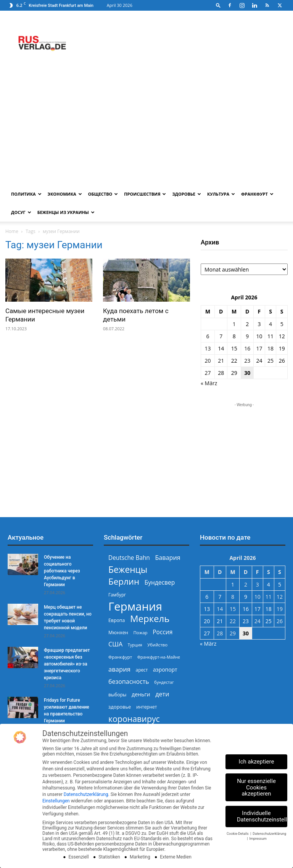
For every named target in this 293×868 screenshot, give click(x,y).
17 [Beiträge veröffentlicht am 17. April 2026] (259, 348)
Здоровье (187, 194)
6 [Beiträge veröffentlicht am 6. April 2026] (208, 336)
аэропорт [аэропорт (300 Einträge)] (165, 669)
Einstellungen (56, 801)
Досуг (21, 212)
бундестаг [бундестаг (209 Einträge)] (164, 682)
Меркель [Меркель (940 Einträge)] (150, 618)
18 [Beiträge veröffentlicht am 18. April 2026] (270, 348)
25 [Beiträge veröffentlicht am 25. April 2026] (270, 361)
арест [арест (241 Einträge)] (142, 670)
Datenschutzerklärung (86, 794)
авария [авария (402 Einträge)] (119, 669)
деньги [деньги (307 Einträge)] (141, 694)
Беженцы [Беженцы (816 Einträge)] (128, 570)
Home (12, 231)
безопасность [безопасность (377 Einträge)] (129, 682)
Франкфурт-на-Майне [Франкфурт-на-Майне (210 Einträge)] (159, 657)
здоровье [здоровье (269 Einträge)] (120, 707)
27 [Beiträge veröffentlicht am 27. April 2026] (208, 373)
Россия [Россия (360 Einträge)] (163, 632)
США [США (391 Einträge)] (115, 644)
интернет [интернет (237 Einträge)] (146, 707)
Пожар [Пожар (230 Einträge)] (140, 633)
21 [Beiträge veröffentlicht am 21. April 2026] (221, 361)
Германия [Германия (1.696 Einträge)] (135, 607)
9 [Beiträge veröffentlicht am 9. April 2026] (247, 336)
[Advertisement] (146, 128)
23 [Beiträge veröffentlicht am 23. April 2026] (247, 361)
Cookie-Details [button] (238, 834)
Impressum (258, 839)
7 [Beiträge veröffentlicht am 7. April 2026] (221, 336)
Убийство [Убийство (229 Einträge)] (157, 645)
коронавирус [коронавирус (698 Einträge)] (134, 719)
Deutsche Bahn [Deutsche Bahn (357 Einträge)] (129, 558)
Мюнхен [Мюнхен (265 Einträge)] (118, 632)
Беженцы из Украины (66, 212)
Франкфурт (257, 194)
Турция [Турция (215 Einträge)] (135, 645)
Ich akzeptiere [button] (257, 762)
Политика (26, 194)
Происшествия (145, 194)
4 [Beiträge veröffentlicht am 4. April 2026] (270, 324)
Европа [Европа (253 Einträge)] (117, 620)
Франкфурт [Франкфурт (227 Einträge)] (120, 657)
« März (209, 383)
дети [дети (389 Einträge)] (162, 694)
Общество (103, 194)
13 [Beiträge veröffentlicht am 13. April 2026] (208, 348)
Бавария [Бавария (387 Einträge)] (167, 558)
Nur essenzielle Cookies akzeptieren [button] (256, 788)
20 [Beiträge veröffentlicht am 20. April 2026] (208, 361)
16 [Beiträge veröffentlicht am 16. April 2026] (247, 348)
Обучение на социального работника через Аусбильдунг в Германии (62, 571)
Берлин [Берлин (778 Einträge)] (124, 581)
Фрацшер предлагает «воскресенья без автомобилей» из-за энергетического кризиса (67, 664)
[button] (218, 5)
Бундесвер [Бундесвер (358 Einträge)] (160, 583)
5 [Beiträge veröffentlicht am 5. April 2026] (282, 324)
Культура (221, 194)
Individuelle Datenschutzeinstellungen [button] (262, 816)
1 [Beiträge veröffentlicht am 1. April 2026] (234, 324)
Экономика (65, 194)
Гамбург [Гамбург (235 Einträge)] (117, 595)
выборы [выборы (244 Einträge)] (117, 695)
